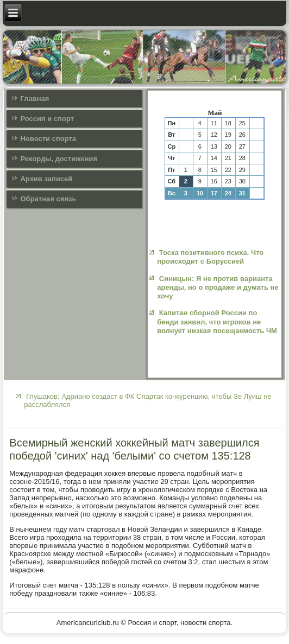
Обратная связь (48, 199)
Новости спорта (48, 139)
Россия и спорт (47, 119)
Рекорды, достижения (58, 159)
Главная (34, 98)
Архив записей (46, 179)
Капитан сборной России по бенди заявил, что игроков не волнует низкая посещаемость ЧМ (217, 322)
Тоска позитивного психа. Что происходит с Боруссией (210, 257)
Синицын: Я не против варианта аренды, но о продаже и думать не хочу (218, 288)
